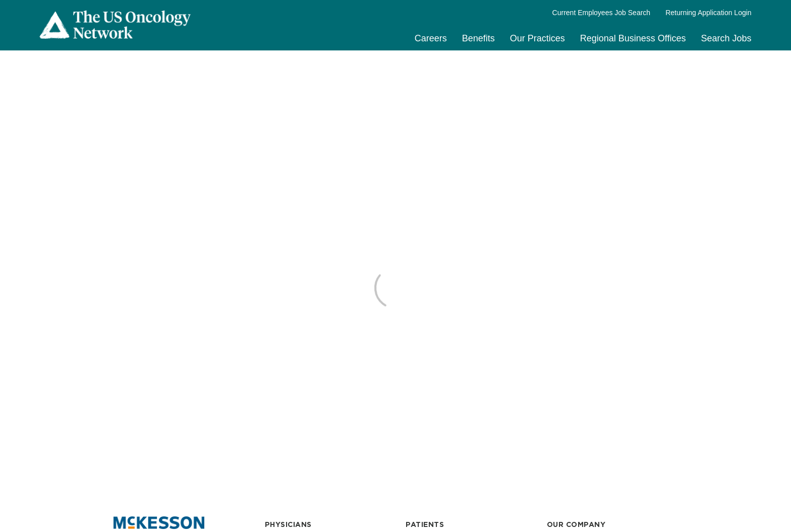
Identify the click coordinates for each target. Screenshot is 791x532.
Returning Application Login (708, 13)
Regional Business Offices (633, 38)
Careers (431, 38)
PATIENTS (425, 524)
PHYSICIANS (288, 524)
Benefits (478, 38)
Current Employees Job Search (602, 13)
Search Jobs (726, 38)
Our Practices (538, 38)
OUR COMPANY (576, 524)
